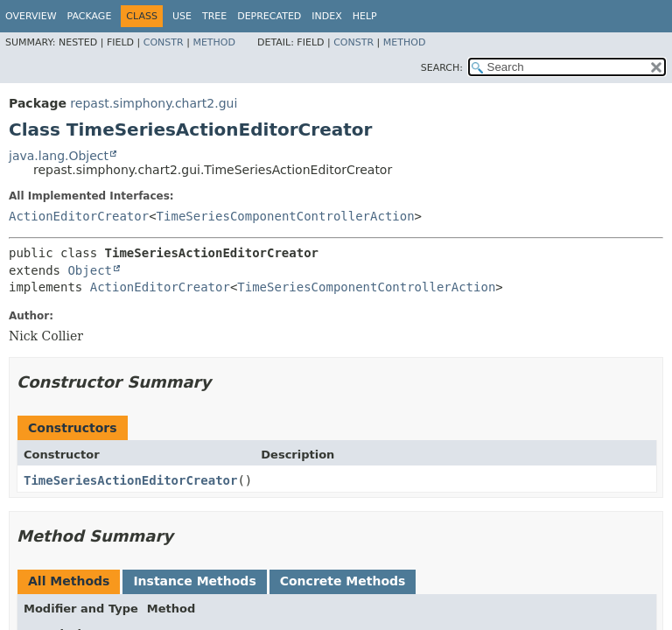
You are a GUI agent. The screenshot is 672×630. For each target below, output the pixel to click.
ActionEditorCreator (79, 216)
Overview (31, 16)
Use (182, 16)
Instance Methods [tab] (194, 581)
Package (90, 16)
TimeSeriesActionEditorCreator (130, 480)
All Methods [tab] (69, 581)
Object (90, 270)
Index (326, 16)
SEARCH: (442, 68)
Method (214, 42)
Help (365, 16)
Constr (164, 42)
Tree (214, 16)
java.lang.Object (59, 156)
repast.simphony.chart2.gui (154, 103)
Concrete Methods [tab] (343, 581)
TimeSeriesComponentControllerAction (286, 216)
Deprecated (269, 16)
